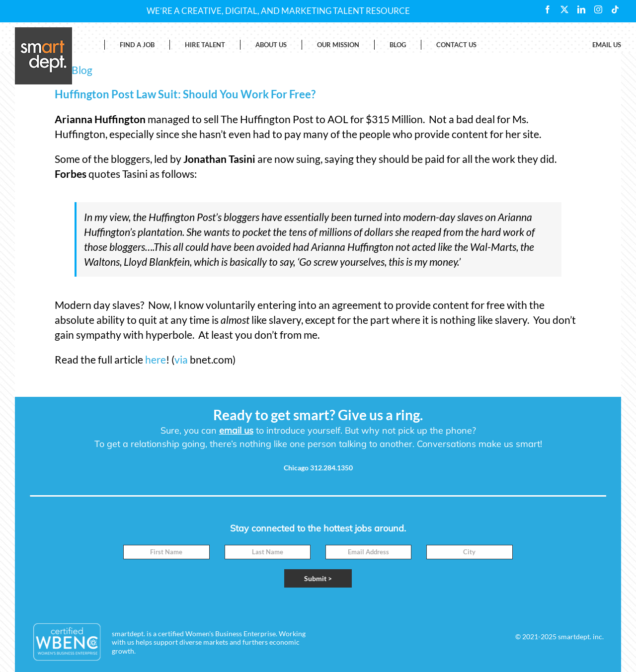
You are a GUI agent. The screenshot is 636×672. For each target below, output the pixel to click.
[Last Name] (268, 552)
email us (236, 430)
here (156, 359)
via (181, 359)
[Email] (368, 552)
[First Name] (166, 552)
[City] (469, 552)
